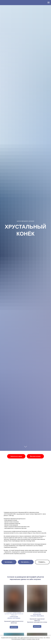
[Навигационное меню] (49, 3)
